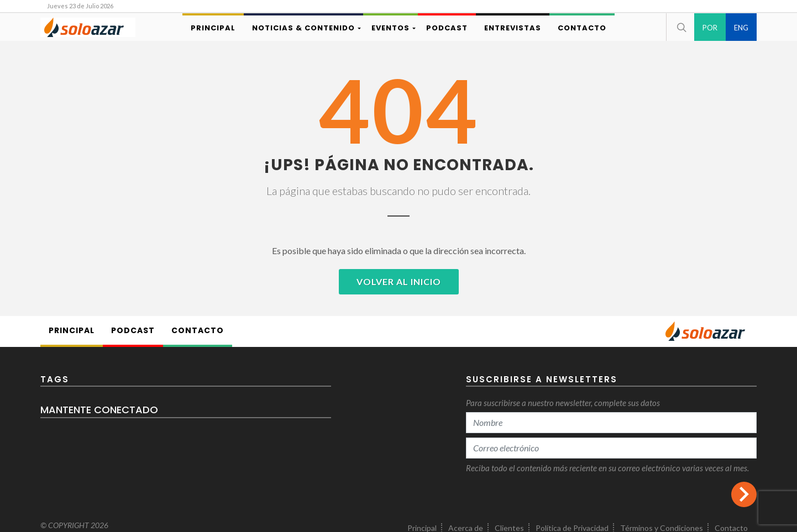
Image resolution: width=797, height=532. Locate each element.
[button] (680, 27)
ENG (741, 28)
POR (710, 28)
